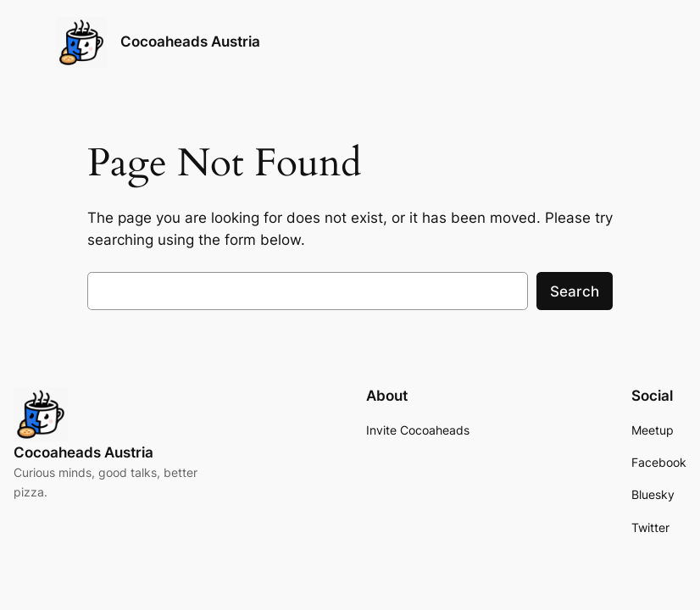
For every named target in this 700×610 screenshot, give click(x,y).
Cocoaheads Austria (190, 42)
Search (575, 291)
